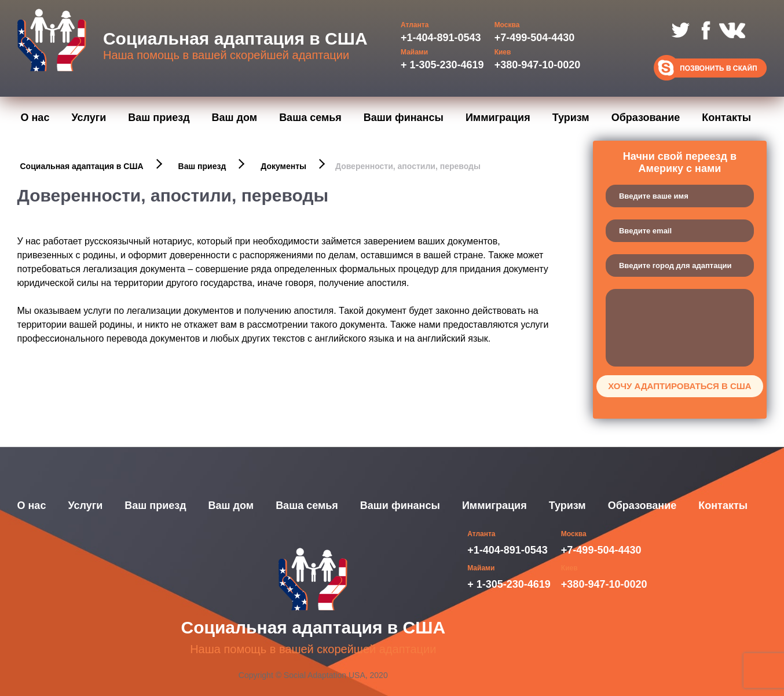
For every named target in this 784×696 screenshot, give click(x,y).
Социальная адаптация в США (82, 166)
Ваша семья (310, 118)
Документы (283, 166)
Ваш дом (235, 118)
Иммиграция (498, 118)
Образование (646, 118)
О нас (35, 118)
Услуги (89, 118)
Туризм (571, 118)
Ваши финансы (404, 118)
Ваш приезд (159, 118)
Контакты (726, 118)
